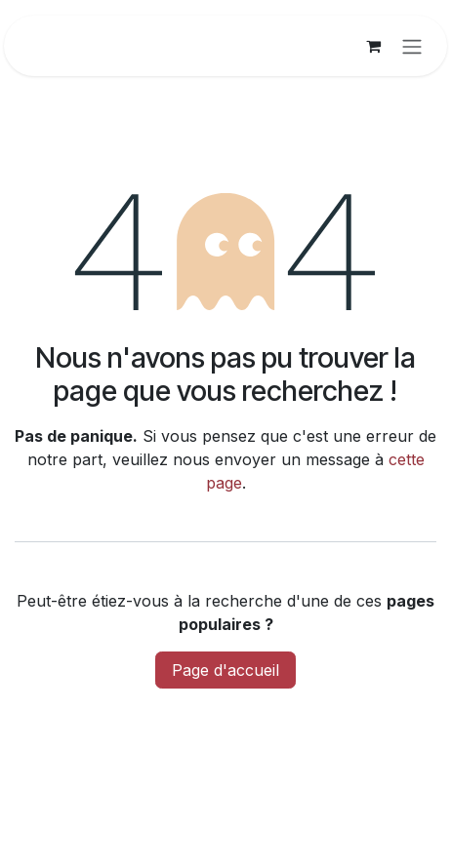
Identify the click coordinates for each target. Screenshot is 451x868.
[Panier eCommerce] (373, 46)
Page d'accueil (225, 670)
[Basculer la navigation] (412, 46)
